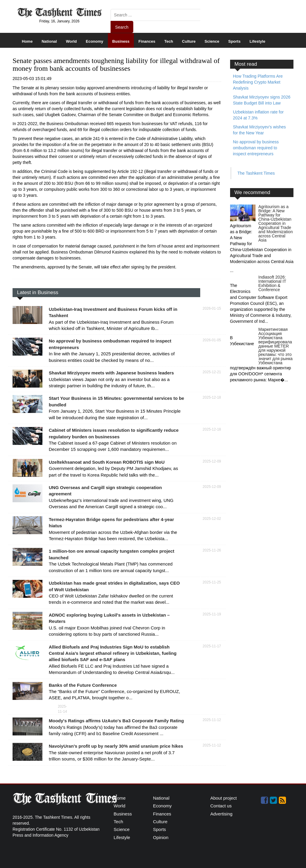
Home (27, 41)
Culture (189, 41)
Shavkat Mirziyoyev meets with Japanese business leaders (111, 373)
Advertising (221, 814)
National (49, 41)
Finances (147, 41)
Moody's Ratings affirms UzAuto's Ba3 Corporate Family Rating (116, 721)
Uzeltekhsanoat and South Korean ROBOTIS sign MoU (107, 462)
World (71, 41)
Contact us (221, 806)
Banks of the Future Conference (83, 685)
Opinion (161, 837)
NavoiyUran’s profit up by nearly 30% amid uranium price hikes (116, 746)
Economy (95, 41)
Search (122, 27)
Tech (169, 41)
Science (212, 41)
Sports (234, 41)
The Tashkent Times (256, 173)
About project (224, 798)
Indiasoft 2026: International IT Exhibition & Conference (272, 283)
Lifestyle (257, 41)
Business (121, 41)
